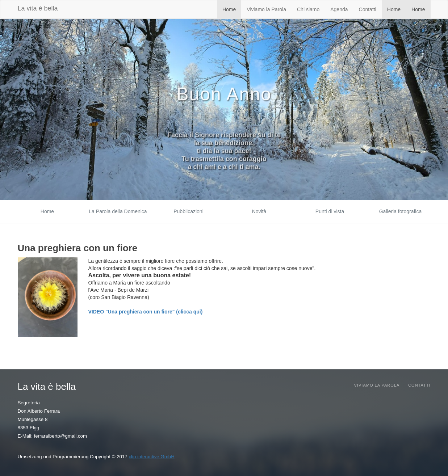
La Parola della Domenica (118, 211)
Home (229, 9)
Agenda (339, 9)
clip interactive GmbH (151, 457)
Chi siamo (308, 9)
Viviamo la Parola (266, 9)
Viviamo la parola (377, 385)
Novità (259, 211)
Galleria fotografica (401, 211)
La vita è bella (38, 8)
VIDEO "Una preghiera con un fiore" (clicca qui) (146, 312)
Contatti (368, 9)
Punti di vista (330, 211)
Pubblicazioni (189, 211)
